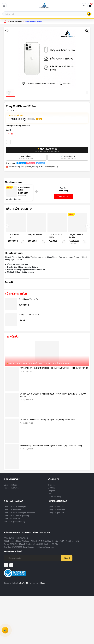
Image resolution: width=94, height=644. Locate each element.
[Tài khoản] (84, 6)
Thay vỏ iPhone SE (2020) (56, 236)
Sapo (43, 583)
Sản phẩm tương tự (19, 209)
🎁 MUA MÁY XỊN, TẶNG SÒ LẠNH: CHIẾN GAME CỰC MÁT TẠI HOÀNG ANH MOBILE (39, 363)
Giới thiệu (52, 488)
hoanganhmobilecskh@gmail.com (41, 547)
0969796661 (17, 547)
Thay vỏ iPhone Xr (35, 235)
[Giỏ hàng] (90, 6)
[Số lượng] (13, 142)
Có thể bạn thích (16, 294)
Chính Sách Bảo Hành (12, 519)
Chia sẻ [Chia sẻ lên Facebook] (21, 163)
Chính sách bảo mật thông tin (15, 507)
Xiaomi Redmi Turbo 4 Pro (29, 299)
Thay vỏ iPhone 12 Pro (24, 189)
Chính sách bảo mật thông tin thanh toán (19, 513)
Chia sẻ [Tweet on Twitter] (40, 163)
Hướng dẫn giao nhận (56, 513)
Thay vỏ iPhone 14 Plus (15, 236)
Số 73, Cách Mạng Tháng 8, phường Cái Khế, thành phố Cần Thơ (34, 544)
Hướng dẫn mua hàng (56, 507)
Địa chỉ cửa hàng (54, 497)
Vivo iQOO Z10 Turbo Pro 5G (29, 315)
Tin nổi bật (12, 337)
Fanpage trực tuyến (11, 488)
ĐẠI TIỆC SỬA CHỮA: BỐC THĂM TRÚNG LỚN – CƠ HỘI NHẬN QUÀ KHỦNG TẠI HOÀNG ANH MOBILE (53, 395)
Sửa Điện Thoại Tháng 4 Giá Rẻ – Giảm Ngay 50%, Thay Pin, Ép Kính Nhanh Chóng (51, 446)
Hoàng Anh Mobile (25, 583)
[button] (88, 226)
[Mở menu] (4, 6)
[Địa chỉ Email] (34, 558)
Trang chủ (52, 485)
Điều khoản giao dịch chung (14, 522)
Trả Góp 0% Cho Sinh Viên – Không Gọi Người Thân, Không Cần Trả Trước (48, 420)
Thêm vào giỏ (63, 196)
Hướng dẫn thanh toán (56, 510)
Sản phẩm (52, 491)
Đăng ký (67, 558)
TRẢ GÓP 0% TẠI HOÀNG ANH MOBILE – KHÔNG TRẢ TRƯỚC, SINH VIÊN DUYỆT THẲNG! (54, 368)
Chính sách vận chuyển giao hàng (17, 516)
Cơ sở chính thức (10, 485)
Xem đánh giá (12, 111)
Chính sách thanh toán (12, 510)
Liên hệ (51, 494)
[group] (47, 58)
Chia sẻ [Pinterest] (30, 163)
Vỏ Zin (11, 134)
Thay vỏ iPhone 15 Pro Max (76, 236)
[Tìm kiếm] (89, 14)
